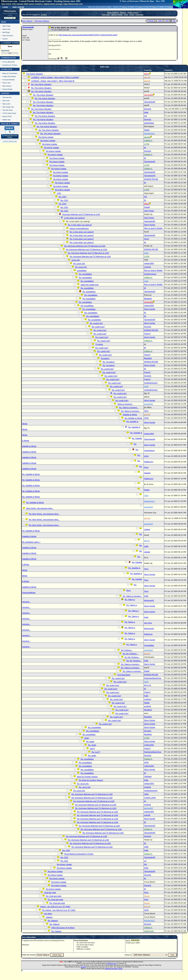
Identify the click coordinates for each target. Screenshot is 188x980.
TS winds (99, 344)
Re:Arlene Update (46, 137)
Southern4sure (150, 274)
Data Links (6, 104)
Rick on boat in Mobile (153, 228)
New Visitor (18, 7)
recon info (76, 260)
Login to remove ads (10, 141)
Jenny (147, 239)
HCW (146, 418)
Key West (48, 914)
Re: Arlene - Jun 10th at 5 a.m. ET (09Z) (59, 910)
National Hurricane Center (114, 968)
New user (106, 15)
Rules (132, 15)
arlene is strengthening (79, 228)
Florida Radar (8, 89)
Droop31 (148, 109)
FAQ (126, 15)
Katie (146, 112)
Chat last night (50, 893)
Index (159, 21)
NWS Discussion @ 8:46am (63, 928)
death (87, 738)
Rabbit (147, 130)
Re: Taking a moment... (129, 408)
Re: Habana (53, 921)
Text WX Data (8, 110)
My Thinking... (127, 650)
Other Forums (113, 12)
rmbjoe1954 (149, 263)
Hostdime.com (112, 963)
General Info (7, 97)
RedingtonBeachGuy (153, 678)
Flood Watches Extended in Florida (79, 854)
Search (5, 39)
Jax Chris (148, 623)
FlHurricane (10, 11)
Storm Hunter (150, 225)
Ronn (146, 467)
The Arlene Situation (35, 74)
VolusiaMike (149, 645)
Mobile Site (7, 120)
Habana (49, 917)
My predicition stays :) (31, 542)
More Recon (7, 86)
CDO (59, 193)
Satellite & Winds (130, 415)
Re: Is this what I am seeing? (80, 225)
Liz (145, 861)
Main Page (6, 26)
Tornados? (105, 358)
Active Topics (133, 12)
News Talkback (27, 21)
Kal (145, 116)
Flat (173, 21)
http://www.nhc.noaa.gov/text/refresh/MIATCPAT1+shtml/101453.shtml (88, 35)
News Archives (8, 35)
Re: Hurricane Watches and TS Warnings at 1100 (85, 246)
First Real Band (124, 675)
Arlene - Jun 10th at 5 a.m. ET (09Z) (55, 907)
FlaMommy (149, 462)
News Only (6, 29)
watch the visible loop (90, 285)
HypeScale (5, 51)
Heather (147, 473)
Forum (5, 62)
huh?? (92, 749)
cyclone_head (150, 798)
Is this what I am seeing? (74, 218)
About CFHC (7, 116)
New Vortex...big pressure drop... (40, 508)
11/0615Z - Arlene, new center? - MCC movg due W (53, 81)
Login (5, 7)
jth (145, 147)
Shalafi (147, 207)
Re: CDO (62, 197)
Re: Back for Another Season (91, 780)
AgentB (147, 815)
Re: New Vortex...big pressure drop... (44, 514)
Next (166, 21)
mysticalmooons (151, 383)
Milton (124, 7)
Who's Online (117, 15)
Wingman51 (149, 600)
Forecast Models (9, 80)
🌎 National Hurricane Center (10, 136)
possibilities (82, 271)
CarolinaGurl (149, 451)
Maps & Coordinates (10, 73)
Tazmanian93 (28, 27)
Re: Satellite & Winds (133, 418)
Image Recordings (9, 76)
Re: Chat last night (54, 896)
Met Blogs (6, 32)
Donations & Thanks (10, 65)
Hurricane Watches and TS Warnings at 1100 (81, 214)
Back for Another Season (87, 777)
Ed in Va (147, 685)
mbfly (146, 546)
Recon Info (6, 83)
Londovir (148, 699)
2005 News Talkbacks (42, 21)
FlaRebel (148, 776)
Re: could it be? (96, 323)
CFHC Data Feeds (9, 113)
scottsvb (147, 267)
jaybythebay (149, 123)
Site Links (6, 101)
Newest (11, 62)
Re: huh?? (96, 752)
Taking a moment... (125, 404)
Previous (150, 21)
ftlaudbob (148, 298)
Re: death (90, 741)
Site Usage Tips (8, 107)
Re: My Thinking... (130, 654)
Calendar (140, 15)
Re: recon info (79, 264)
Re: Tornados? (109, 362)
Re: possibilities (85, 274)
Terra (146, 411)
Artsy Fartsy (149, 211)
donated (83, 967)
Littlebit (147, 529)
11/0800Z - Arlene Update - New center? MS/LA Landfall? (55, 77)
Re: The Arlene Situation (41, 84)
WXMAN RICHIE (151, 179)
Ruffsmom (148, 634)
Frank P (147, 334)
